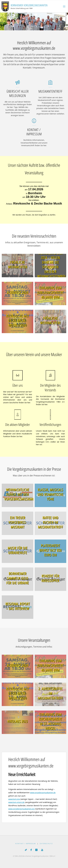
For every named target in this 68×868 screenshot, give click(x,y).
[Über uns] (18, 376)
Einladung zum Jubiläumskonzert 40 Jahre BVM (50, 292)
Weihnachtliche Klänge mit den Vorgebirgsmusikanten (21, 494)
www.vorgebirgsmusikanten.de (43, 793)
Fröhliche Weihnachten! (50, 320)
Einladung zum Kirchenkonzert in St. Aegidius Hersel (50, 721)
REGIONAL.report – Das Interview (18, 606)
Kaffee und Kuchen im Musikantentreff (50, 522)
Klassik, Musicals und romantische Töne (50, 494)
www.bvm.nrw (14, 799)
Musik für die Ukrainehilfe (18, 550)
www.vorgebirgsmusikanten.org (21, 809)
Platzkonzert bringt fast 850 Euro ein (50, 550)
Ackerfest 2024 (18, 292)
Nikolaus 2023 (18, 721)
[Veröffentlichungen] (50, 415)
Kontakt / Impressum (26, 844)
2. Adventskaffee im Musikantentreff (50, 693)
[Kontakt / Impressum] (34, 122)
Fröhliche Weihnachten (18, 265)
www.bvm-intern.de (16, 802)
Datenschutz (46, 844)
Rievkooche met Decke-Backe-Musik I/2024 (18, 320)
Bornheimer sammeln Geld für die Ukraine (18, 578)
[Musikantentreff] (50, 84)
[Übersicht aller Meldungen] (18, 84)
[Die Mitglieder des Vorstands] (50, 376)
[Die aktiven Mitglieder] (18, 415)
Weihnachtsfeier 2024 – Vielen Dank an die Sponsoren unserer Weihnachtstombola (52, 265)
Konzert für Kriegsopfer (50, 578)
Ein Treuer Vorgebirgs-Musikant (18, 522)
